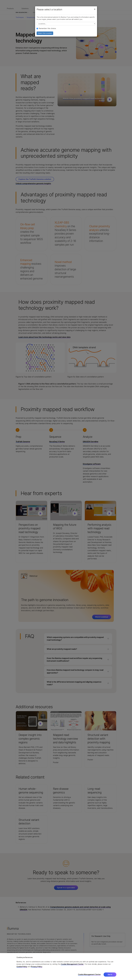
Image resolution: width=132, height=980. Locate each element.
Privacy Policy (37, 967)
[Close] (95, 9)
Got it (110, 975)
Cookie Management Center (72, 964)
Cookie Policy (22, 967)
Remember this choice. (46, 28)
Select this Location (45, 33)
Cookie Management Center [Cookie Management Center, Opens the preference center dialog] (89, 974)
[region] (66, 967)
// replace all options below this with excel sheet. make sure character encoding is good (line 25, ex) (66, 24)
